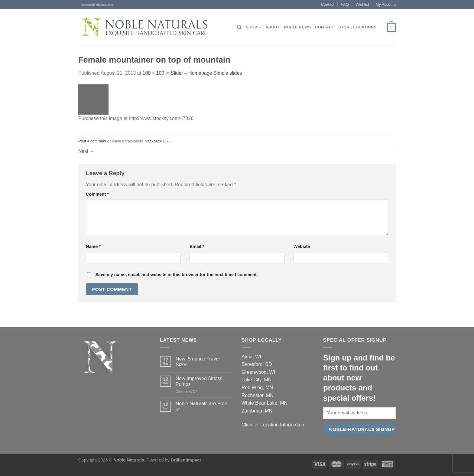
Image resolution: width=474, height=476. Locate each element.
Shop (253, 27)
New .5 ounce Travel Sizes (198, 362)
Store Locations (358, 27)
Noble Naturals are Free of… (201, 406)
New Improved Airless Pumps (199, 381)
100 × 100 (154, 73)
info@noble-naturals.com (96, 5)
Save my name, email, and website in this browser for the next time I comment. (176, 275)
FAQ (345, 4)
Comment (97, 194)
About (273, 27)
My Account (386, 4)
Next (86, 151)
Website (302, 246)
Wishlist (362, 4)
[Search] (239, 27)
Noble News (297, 27)
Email (197, 246)
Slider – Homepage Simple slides (206, 73)
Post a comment (92, 141)
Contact (328, 4)
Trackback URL (157, 141)
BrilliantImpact (186, 460)
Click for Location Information (273, 425)
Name (93, 246)
